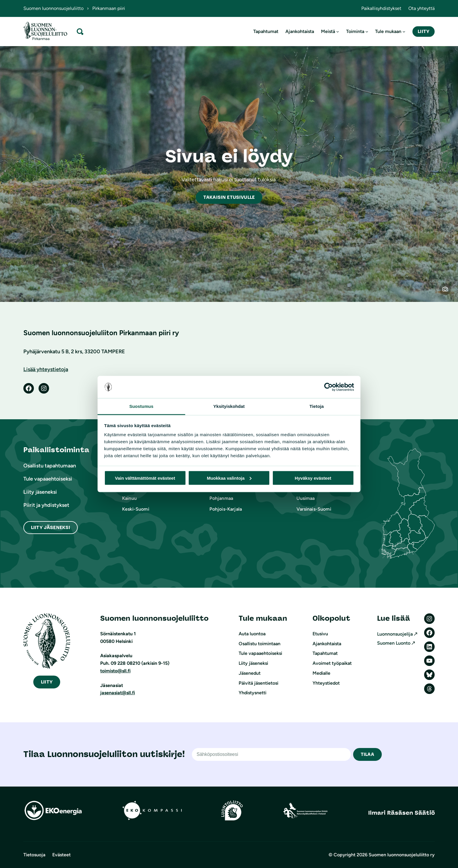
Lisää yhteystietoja (46, 369)
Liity (424, 31)
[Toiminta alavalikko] (367, 32)
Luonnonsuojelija (395, 634)
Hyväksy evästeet (313, 478)
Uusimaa (306, 498)
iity (47, 682)
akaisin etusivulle (229, 197)
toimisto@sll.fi (115, 671)
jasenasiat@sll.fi (118, 693)
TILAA (367, 754)
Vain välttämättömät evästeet (145, 478)
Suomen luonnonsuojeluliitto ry (402, 855)
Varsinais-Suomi (314, 509)
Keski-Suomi (136, 509)
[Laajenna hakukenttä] (80, 31)
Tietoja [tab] (317, 406)
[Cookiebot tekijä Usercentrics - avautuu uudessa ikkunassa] (328, 387)
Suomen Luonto (394, 643)
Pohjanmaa (221, 498)
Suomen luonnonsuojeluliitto (53, 8)
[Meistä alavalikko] (338, 32)
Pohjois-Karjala (226, 509)
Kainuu (129, 498)
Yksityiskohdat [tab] (229, 406)
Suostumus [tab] (142, 406)
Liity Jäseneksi (51, 527)
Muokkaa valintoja (229, 478)
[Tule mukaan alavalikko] (404, 32)
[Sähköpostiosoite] (271, 754)
